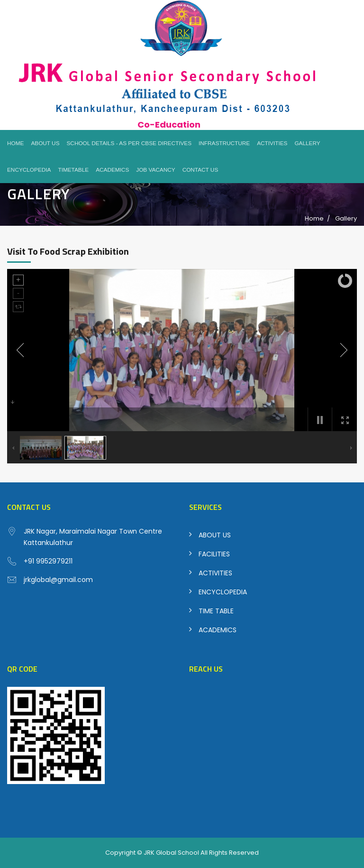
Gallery (307, 143)
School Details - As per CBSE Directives (129, 143)
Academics (112, 170)
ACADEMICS (218, 630)
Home (15, 143)
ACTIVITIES (215, 573)
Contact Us (200, 170)
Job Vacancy (155, 170)
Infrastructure (224, 143)
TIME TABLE (216, 611)
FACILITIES (214, 554)
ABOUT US (215, 535)
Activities (272, 143)
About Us (45, 143)
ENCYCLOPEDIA (223, 592)
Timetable (73, 170)
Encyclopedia (29, 170)
